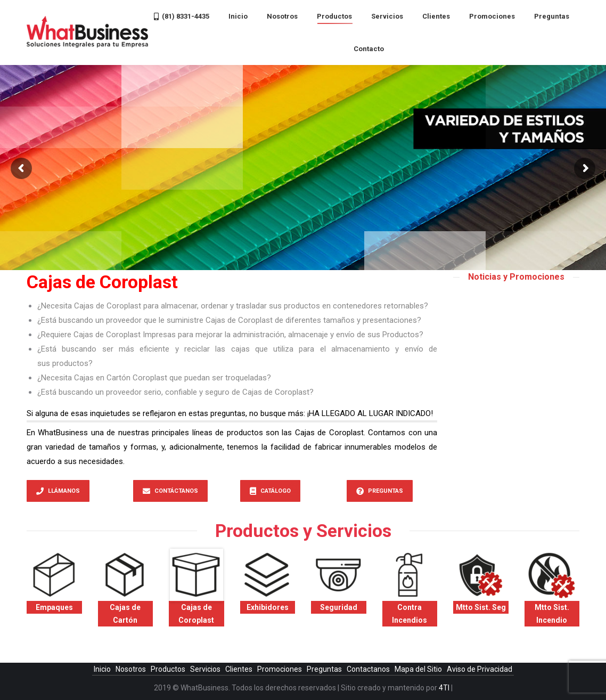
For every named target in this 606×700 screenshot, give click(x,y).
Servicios (206, 669)
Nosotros (132, 669)
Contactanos (369, 669)
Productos (169, 669)
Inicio (103, 669)
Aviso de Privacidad (480, 669)
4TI (444, 688)
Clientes (240, 669)
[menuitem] (182, 16)
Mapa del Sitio (419, 669)
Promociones (280, 669)
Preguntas (325, 669)
